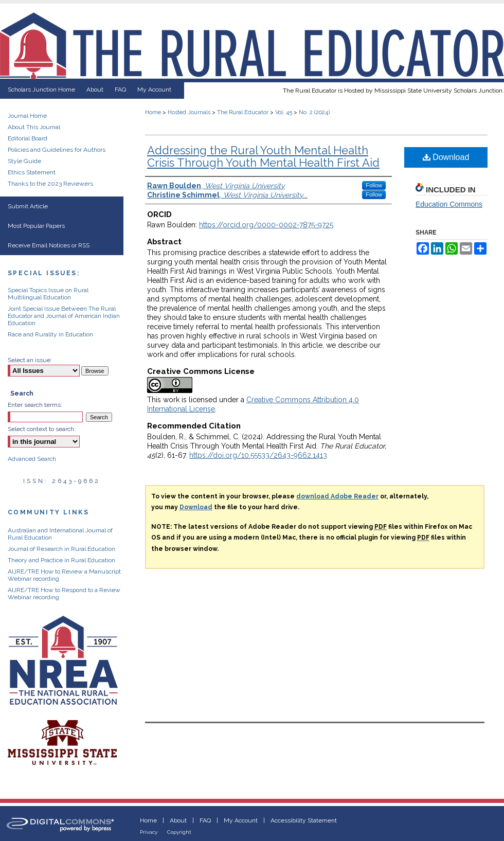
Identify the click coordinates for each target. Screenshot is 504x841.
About (178, 820)
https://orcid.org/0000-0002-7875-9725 (266, 225)
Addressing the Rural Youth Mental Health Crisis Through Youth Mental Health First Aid (263, 156)
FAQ (205, 820)
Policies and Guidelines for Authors (57, 150)
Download (446, 157)
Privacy (149, 832)
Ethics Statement (32, 172)
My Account (241, 820)
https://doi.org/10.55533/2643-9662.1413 (258, 455)
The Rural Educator (243, 112)
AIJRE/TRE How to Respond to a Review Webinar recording (64, 594)
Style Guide (24, 161)
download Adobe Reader (337, 496)
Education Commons (449, 204)
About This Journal (34, 127)
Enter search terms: (35, 405)
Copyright (179, 832)
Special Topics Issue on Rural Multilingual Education (48, 294)
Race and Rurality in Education (50, 334)
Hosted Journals (189, 112)
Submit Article (28, 206)
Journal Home (27, 116)
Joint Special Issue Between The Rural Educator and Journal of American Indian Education (64, 316)
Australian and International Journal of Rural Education (60, 534)
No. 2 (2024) (314, 112)
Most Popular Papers (36, 226)
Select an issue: (30, 360)
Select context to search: (42, 429)
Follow (374, 185)
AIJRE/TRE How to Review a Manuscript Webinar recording (64, 575)
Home (153, 112)
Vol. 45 (284, 112)
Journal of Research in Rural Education (61, 549)
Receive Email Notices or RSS (49, 245)
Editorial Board (28, 138)
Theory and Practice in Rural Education (61, 560)
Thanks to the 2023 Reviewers (50, 184)
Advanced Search (32, 459)
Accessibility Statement (304, 820)
